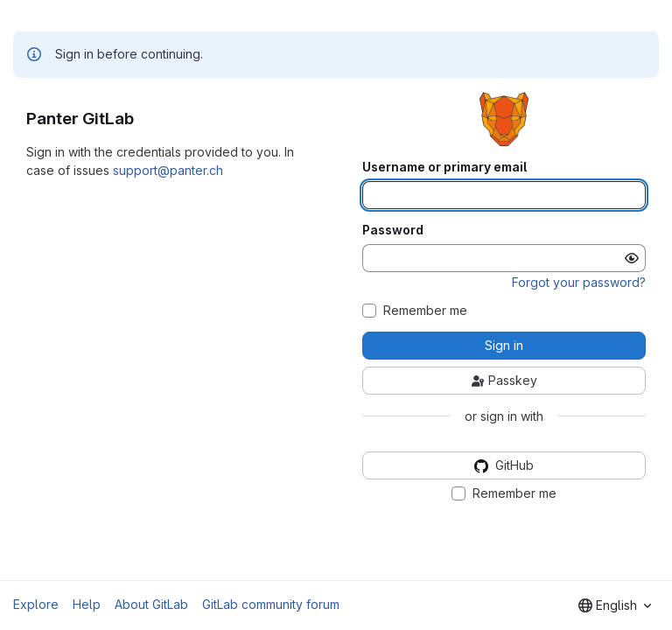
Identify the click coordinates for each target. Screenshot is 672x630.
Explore (36, 604)
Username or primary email (444, 167)
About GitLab (151, 604)
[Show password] (632, 258)
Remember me (425, 311)
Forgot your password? (579, 282)
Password (393, 230)
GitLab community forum (271, 604)
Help (87, 604)
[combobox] (615, 605)
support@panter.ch (168, 170)
